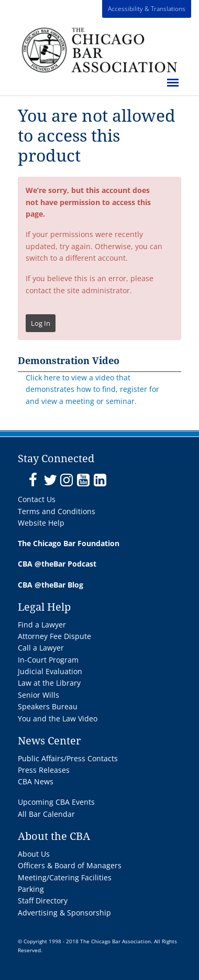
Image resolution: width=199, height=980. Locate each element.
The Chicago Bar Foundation (69, 543)
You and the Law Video (58, 718)
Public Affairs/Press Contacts (68, 758)
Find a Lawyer (42, 625)
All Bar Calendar (46, 814)
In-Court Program (48, 660)
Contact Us (37, 499)
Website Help (41, 523)
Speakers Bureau (48, 706)
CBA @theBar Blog (51, 585)
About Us (34, 854)
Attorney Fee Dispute (54, 636)
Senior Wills (38, 695)
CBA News (36, 781)
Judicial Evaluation (50, 671)
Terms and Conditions (57, 511)
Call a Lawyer (41, 648)
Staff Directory (43, 901)
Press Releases (44, 770)
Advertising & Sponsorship (64, 913)
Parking (31, 889)
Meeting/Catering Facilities (65, 877)
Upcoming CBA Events (56, 802)
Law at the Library (49, 683)
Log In (41, 323)
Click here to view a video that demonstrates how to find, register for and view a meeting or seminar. (92, 389)
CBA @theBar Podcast (57, 564)
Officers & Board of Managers (70, 865)
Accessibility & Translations (147, 9)
